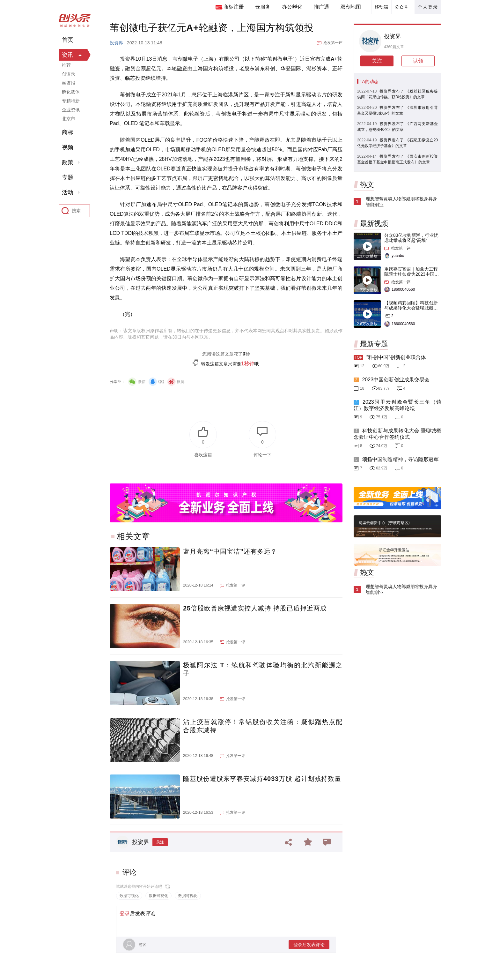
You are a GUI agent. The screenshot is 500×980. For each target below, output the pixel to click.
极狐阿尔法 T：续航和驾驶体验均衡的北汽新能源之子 (263, 669)
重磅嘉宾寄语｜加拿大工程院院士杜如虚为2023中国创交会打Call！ (412, 274)
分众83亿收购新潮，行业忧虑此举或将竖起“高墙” (411, 238)
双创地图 (351, 7)
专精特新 (71, 101)
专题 (68, 177)
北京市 (69, 119)
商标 (68, 132)
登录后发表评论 (309, 945)
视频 (68, 147)
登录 (125, 913)
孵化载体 (71, 92)
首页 (68, 40)
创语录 (69, 74)
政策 (68, 162)
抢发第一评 (333, 43)
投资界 (116, 43)
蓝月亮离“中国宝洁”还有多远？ (230, 551)
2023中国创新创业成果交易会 (396, 380)
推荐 (66, 65)
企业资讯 (71, 110)
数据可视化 (129, 896)
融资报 (69, 83)
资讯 (68, 55)
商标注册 (233, 7)
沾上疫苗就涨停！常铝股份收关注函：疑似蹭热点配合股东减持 (263, 726)
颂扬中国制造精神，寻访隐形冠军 (400, 459)
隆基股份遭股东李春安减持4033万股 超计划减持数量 (262, 779)
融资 (115, 68)
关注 (160, 842)
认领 (418, 61)
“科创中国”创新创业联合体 (396, 357)
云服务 (263, 7)
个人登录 (428, 7)
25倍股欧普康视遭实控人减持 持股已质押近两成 (255, 608)
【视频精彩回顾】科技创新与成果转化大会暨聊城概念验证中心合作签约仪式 (411, 308)
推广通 (321, 7)
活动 (68, 192)
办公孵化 (292, 7)
